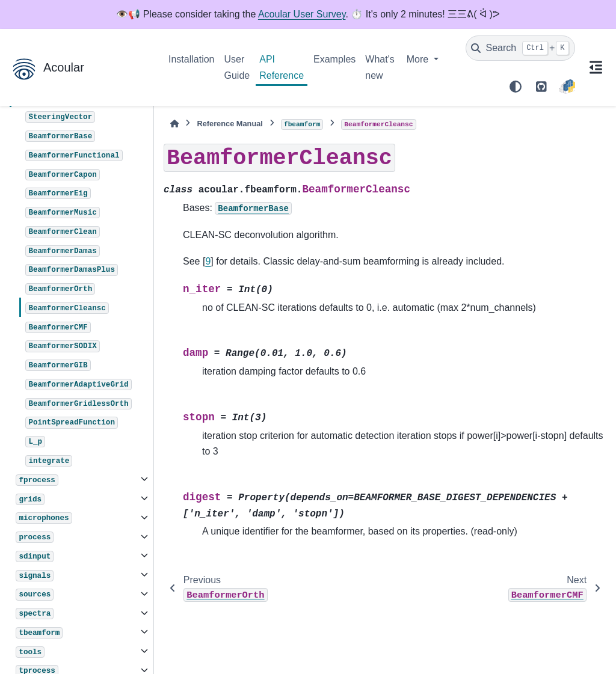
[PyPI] (567, 87)
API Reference (282, 67)
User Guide (237, 67)
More (419, 59)
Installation (192, 59)
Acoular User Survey (302, 14)
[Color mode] (516, 87)
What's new (380, 67)
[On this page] (596, 67)
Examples (334, 59)
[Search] (520, 48)
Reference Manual (230, 124)
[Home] (174, 124)
